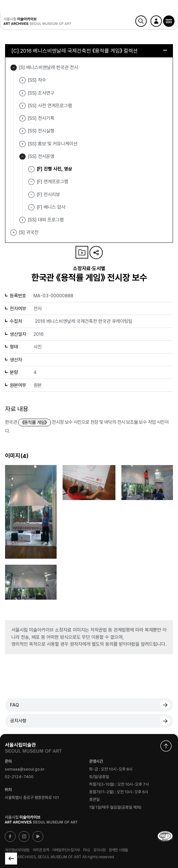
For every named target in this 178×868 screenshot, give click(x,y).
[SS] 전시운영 (22, 157)
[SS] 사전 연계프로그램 (22, 106)
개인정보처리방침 (17, 850)
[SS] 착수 (22, 80)
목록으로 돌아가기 (11, 859)
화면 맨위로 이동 (166, 746)
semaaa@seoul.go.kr (25, 769)
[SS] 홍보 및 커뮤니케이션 (22, 144)
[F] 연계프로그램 (52, 182)
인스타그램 (24, 836)
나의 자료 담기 (82, 252)
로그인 (156, 21)
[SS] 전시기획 (22, 118)
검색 (141, 21)
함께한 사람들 (118, 850)
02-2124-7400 (19, 777)
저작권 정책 (41, 850)
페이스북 (10, 836)
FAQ (15, 705)
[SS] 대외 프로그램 (22, 220)
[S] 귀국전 (14, 233)
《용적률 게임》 (34, 422)
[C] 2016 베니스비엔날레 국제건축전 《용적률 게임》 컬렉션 (89, 51)
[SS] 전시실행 (22, 131)
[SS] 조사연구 (22, 93)
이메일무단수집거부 (66, 850)
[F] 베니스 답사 (51, 207)
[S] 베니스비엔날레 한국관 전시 (14, 68)
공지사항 (18, 721)
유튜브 (38, 836)
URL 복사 (96, 253)
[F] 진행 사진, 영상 (54, 169)
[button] (169, 21)
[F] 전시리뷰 (48, 194)
